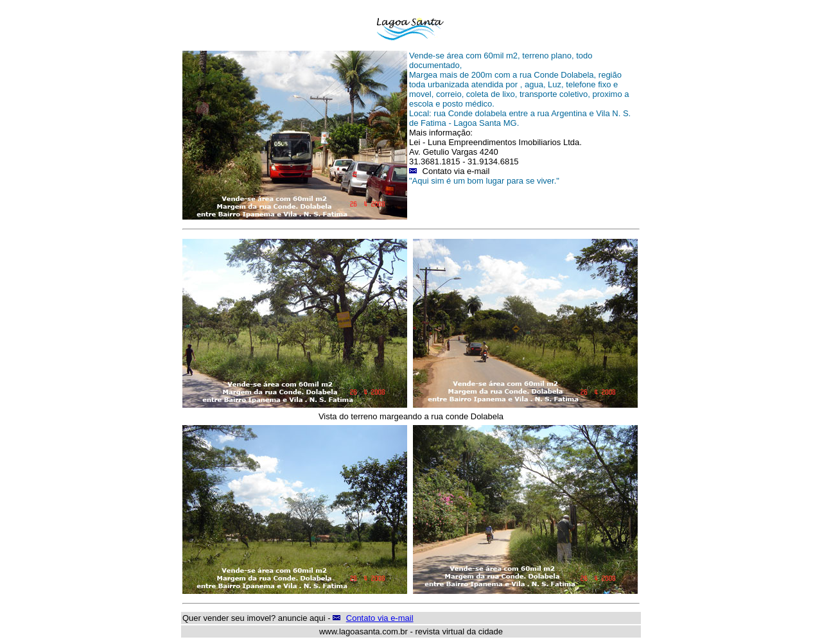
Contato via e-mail (380, 618)
